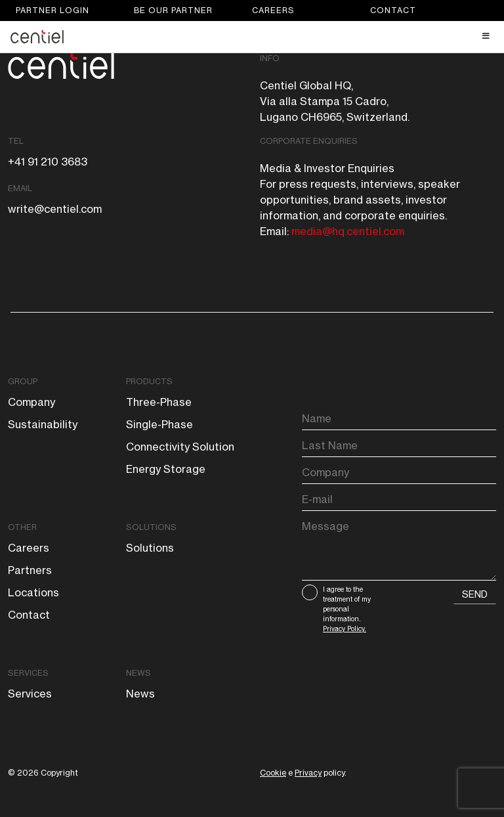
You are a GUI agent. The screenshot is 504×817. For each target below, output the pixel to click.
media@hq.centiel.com (348, 231)
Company (31, 402)
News (138, 673)
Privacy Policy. (345, 629)
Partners (30, 570)
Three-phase (159, 402)
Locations (33, 592)
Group (23, 381)
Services (28, 673)
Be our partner (173, 10)
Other (22, 527)
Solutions (151, 527)
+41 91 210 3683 (48, 162)
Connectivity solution (180, 447)
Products (149, 381)
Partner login (52, 10)
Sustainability (43, 424)
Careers (273, 10)
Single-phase (159, 424)
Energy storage (166, 469)
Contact (393, 10)
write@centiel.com (55, 209)
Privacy (308, 773)
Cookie (273, 773)
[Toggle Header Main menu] (252, 36)
